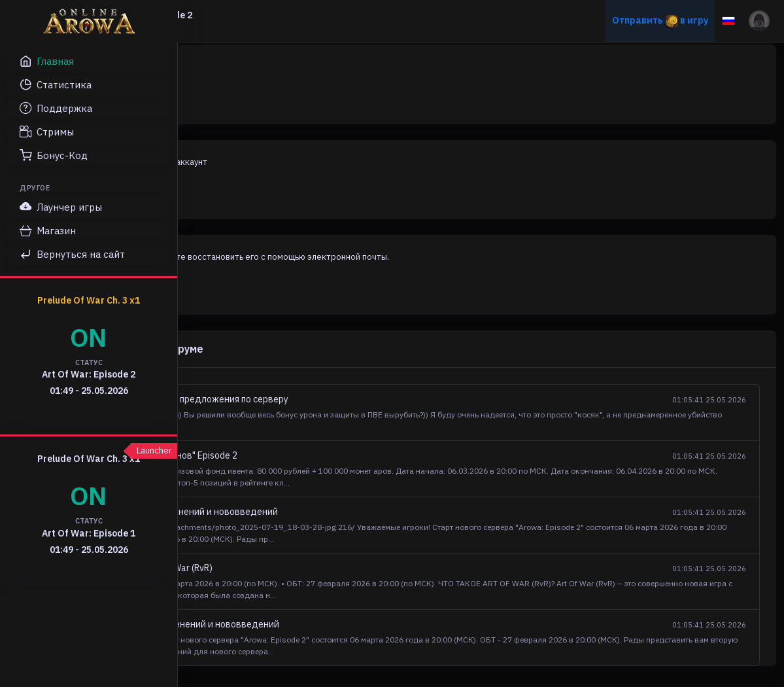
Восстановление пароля (277, 292)
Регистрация (253, 196)
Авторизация (253, 101)
